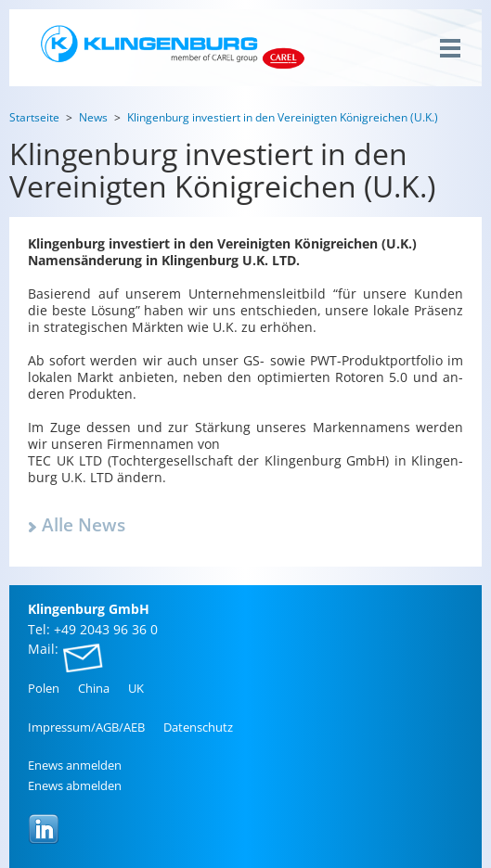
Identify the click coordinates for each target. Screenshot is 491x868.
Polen (44, 688)
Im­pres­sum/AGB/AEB (86, 727)
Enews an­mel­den (75, 765)
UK (136, 688)
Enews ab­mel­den (75, 785)
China (94, 688)
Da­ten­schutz (198, 727)
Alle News (84, 525)
